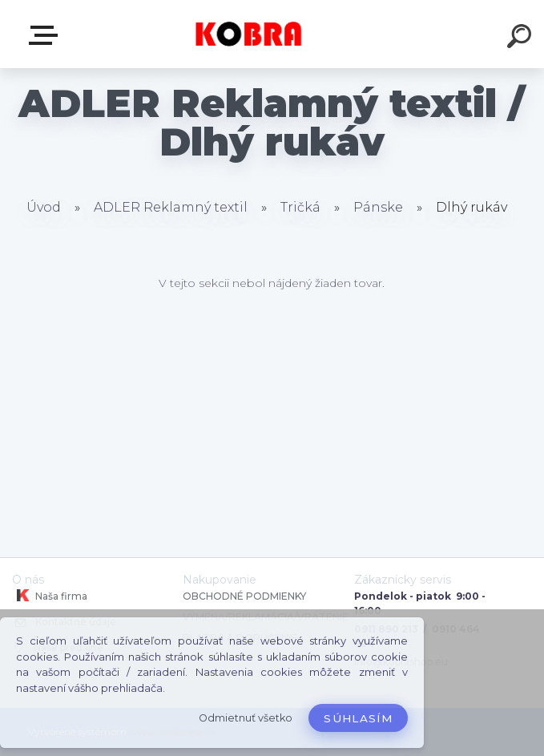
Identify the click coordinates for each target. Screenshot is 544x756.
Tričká (302, 207)
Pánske (380, 207)
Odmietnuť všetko (246, 718)
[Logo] (248, 34)
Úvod (44, 207)
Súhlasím (358, 718)
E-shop (46, 35)
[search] (522, 38)
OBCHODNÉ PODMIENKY (244, 596)
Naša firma (50, 596)
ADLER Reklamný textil (171, 207)
